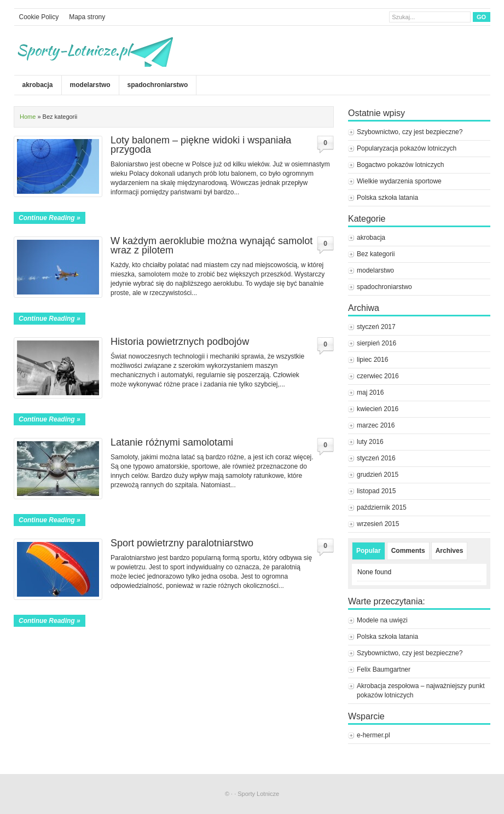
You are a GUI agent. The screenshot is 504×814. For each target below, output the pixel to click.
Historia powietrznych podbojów (180, 342)
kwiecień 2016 (378, 409)
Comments (408, 551)
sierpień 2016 (376, 343)
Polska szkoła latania (387, 198)
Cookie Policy (39, 17)
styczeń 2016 (376, 458)
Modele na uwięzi (382, 620)
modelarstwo (90, 85)
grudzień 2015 (378, 475)
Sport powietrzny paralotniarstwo (182, 543)
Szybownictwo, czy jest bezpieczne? (410, 132)
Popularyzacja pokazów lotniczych (407, 148)
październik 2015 (382, 507)
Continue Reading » (50, 218)
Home (28, 117)
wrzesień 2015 (378, 524)
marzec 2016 (376, 425)
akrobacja (38, 85)
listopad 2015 (376, 491)
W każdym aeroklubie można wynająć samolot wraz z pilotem (212, 246)
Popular (369, 551)
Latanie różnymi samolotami (172, 442)
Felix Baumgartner (384, 669)
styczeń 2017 (376, 327)
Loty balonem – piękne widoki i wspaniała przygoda (201, 145)
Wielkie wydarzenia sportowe (399, 181)
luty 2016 (370, 442)
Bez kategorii (376, 254)
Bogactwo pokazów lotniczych (400, 165)
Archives (450, 551)
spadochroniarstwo (158, 85)
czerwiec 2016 (378, 376)
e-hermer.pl (373, 735)
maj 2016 (370, 392)
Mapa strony (87, 17)
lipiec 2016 (372, 360)
